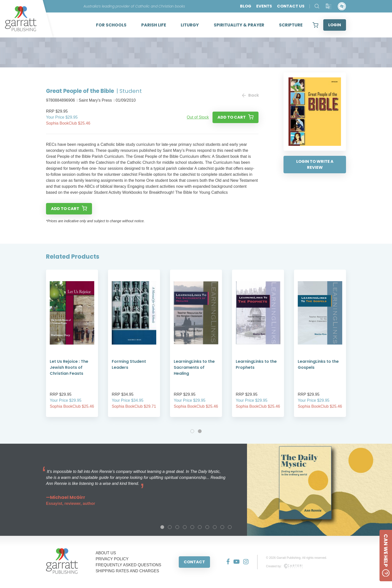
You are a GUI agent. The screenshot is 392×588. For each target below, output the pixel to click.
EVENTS (264, 6)
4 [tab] (185, 527)
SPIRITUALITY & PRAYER (239, 25)
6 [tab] (200, 527)
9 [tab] (222, 527)
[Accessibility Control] (342, 6)
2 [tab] (200, 431)
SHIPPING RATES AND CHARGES (127, 571)
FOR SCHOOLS (111, 25)
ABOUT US (106, 553)
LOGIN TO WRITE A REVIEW (315, 164)
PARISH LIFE (154, 25)
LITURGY (190, 25)
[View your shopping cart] (315, 25)
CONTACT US (291, 6)
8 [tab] (215, 527)
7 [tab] (207, 527)
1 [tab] (192, 431)
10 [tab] (230, 527)
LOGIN (335, 25)
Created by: (284, 566)
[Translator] (329, 6)
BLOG (246, 6)
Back (250, 95)
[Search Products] (317, 6)
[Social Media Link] (226, 562)
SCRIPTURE (291, 25)
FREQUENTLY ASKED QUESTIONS (128, 565)
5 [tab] (192, 527)
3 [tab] (177, 527)
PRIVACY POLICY (112, 559)
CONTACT (194, 562)
